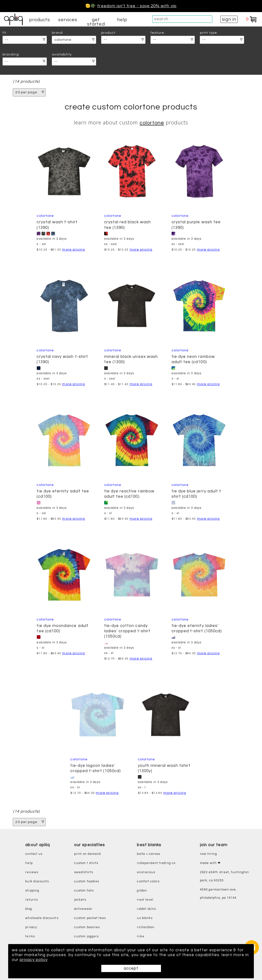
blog (29, 909)
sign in (229, 19)
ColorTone (152, 123)
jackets (80, 900)
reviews (32, 873)
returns (31, 900)
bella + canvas (149, 854)
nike (141, 937)
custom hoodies (87, 882)
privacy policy (34, 960)
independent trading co (156, 863)
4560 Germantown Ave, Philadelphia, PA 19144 (218, 894)
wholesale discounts (42, 918)
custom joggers (86, 937)
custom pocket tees (90, 918)
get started (96, 22)
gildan (142, 891)
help (122, 20)
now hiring (209, 854)
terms (30, 937)
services (68, 20)
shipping (32, 891)
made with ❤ (210, 863)
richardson (146, 928)
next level (145, 900)
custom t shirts (86, 863)
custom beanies (87, 928)
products (40, 20)
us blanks (145, 918)
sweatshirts (84, 873)
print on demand (87, 854)
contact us (34, 854)
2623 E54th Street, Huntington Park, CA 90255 (224, 877)
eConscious (146, 873)
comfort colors (148, 882)
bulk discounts (37, 882)
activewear (83, 909)
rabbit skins (146, 909)
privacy (31, 928)
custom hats (84, 891)
